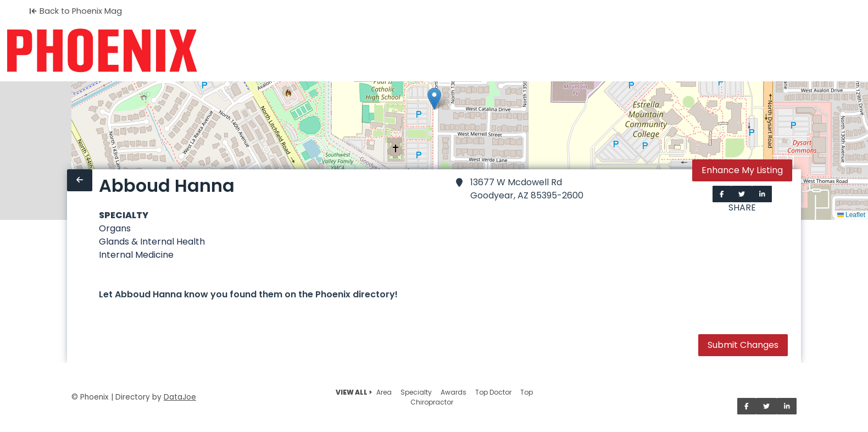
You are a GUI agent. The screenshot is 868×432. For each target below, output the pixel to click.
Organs (115, 228)
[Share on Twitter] (742, 194)
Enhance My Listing (742, 170)
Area (384, 392)
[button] (434, 99)
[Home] (102, 51)
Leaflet (851, 215)
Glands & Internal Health (152, 242)
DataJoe (180, 397)
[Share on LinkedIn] (762, 194)
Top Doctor (493, 392)
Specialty (416, 392)
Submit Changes (743, 345)
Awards (454, 392)
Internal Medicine (136, 255)
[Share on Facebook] (722, 194)
